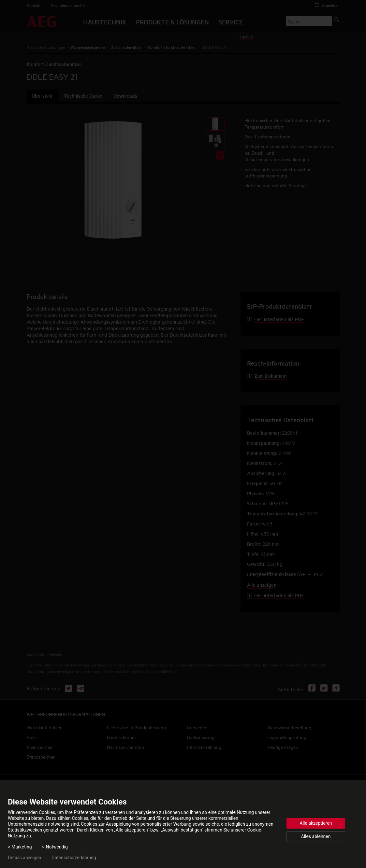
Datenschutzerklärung (74, 858)
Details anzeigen (24, 858)
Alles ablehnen (316, 836)
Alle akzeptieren (316, 823)
